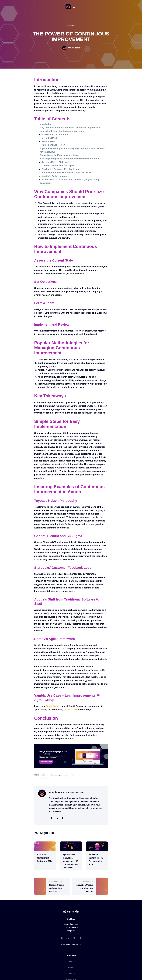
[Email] (62, 938)
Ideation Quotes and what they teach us (57, 888)
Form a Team (49, 141)
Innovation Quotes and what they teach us (84, 888)
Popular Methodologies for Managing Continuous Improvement (72, 148)
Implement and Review (54, 145)
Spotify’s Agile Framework (56, 176)
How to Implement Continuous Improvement (62, 131)
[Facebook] (80, 938)
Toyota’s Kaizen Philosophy (56, 162)
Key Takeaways (48, 152)
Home (71, 962)
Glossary (71, 26)
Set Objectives (49, 138)
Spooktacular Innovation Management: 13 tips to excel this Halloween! (70, 861)
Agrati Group (52, 706)
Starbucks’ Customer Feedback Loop (61, 169)
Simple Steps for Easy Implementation (59, 155)
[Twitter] (74, 938)
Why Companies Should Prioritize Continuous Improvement (70, 128)
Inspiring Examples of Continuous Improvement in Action (69, 159)
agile (43, 775)
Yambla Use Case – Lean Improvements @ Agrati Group (71, 180)
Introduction (46, 124)
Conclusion (45, 183)
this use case (70, 710)
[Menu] (74, 7)
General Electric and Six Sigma (58, 166)
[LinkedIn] (68, 938)
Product (71, 967)
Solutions (71, 973)
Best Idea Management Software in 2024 (45, 858)
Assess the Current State (55, 134)
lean (73, 775)
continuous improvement (58, 775)
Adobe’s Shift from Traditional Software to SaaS (67, 173)
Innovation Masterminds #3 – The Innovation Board (97, 860)
